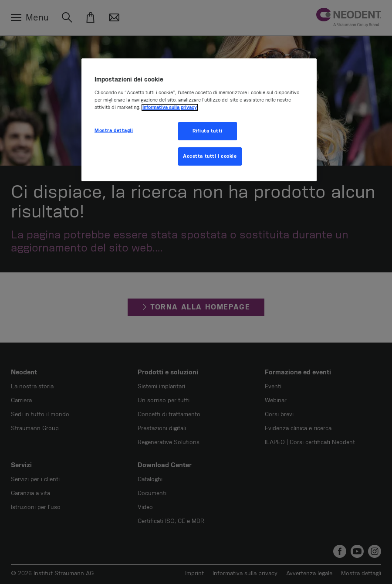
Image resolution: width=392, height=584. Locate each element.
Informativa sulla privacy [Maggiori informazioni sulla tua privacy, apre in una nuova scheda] (170, 107)
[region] (199, 120)
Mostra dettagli (114, 131)
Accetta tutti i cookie (210, 156)
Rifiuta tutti (207, 131)
